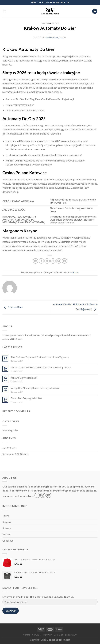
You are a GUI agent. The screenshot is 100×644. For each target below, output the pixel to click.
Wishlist (7, 534)
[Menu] (4, 11)
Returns (7, 522)
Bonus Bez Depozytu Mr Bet (26, 398)
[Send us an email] (49, 495)
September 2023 (12, 454)
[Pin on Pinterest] (59, 261)
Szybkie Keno (13, 307)
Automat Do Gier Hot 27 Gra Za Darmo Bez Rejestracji (41, 367)
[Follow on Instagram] (43, 495)
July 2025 (8, 448)
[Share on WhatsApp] (36, 261)
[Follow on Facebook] (37, 495)
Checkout (8, 541)
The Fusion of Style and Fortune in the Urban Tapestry (40, 357)
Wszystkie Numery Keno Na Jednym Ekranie (35, 388)
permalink (74, 272)
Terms (6, 516)
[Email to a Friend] (53, 261)
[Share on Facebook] (41, 261)
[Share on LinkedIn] (64, 261)
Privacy (7, 528)
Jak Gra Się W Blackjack (24, 378)
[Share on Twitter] (47, 261)
